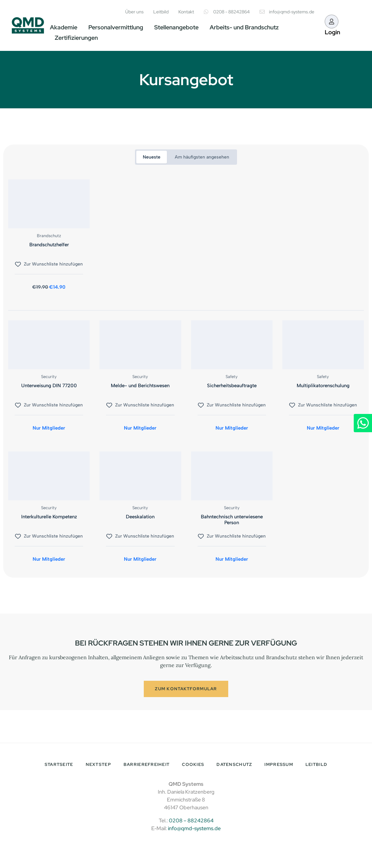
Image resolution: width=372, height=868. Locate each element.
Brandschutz (49, 236)
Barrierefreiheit (147, 765)
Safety (232, 377)
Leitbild (316, 765)
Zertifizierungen (76, 38)
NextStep (98, 765)
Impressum (279, 765)
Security (49, 377)
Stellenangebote (176, 27)
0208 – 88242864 (191, 822)
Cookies (193, 765)
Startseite (59, 765)
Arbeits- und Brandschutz (244, 27)
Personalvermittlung (116, 27)
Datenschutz (234, 765)
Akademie (64, 27)
